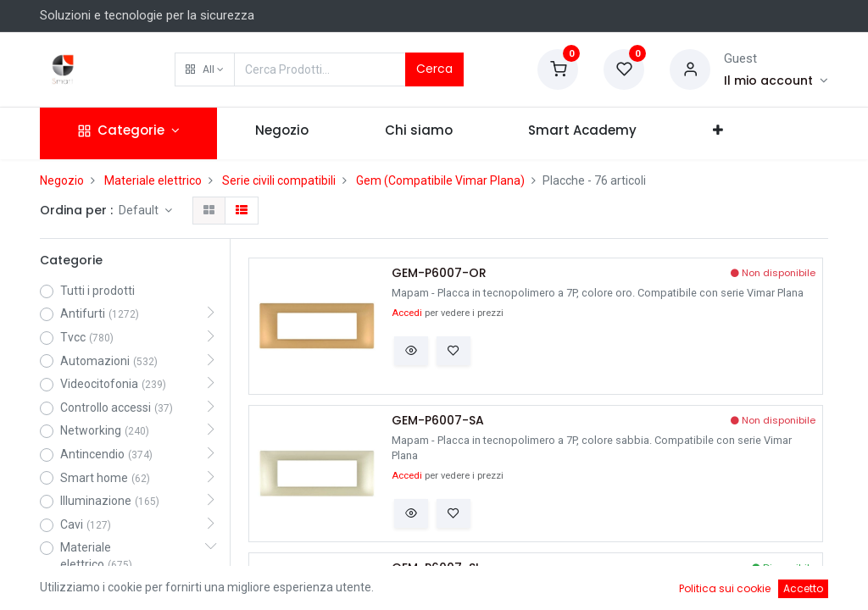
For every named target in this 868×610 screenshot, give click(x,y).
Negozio (62, 180)
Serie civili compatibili (279, 180)
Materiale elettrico (153, 180)
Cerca (434, 69)
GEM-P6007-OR (439, 273)
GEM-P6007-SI (435, 568)
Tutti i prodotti (97, 291)
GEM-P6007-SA (438, 421)
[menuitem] (282, 133)
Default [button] (140, 210)
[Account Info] (776, 80)
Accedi (407, 313)
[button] (205, 69)
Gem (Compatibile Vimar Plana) (440, 180)
